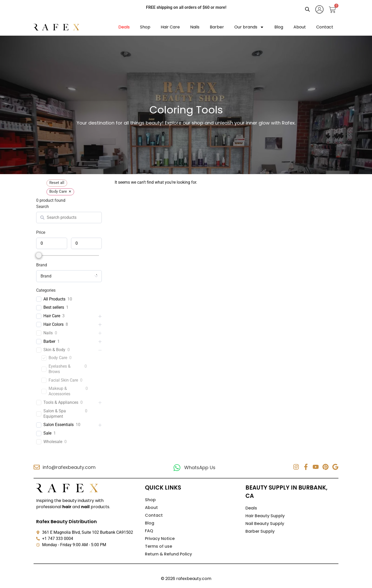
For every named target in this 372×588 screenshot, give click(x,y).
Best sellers (54, 307)
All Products (54, 299)
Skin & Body (54, 350)
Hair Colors (53, 324)
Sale (47, 433)
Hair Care (170, 27)
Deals (124, 27)
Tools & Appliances (61, 402)
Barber (217, 27)
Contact (325, 27)
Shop (145, 27)
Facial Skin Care (63, 380)
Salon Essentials (59, 425)
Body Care (58, 358)
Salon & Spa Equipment (55, 414)
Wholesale (53, 442)
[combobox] (69, 276)
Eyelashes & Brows (60, 369)
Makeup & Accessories (59, 391)
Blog (279, 27)
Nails (195, 27)
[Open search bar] (307, 9)
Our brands (249, 27)
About (300, 27)
